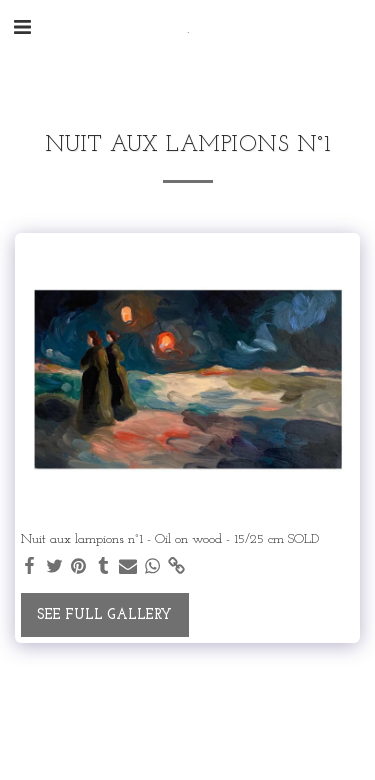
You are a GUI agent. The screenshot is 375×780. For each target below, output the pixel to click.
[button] (22, 29)
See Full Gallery (104, 615)
